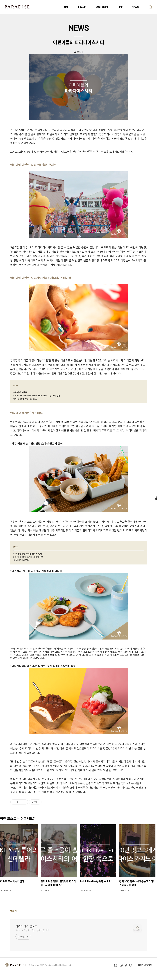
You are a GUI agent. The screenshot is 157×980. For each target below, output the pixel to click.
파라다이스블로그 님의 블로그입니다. (32, 930)
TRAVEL (82, 7)
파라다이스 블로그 (26, 926)
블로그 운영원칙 (145, 965)
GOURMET (102, 7)
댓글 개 (13, 911)
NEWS (135, 7)
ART (66, 7)
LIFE (120, 7)
